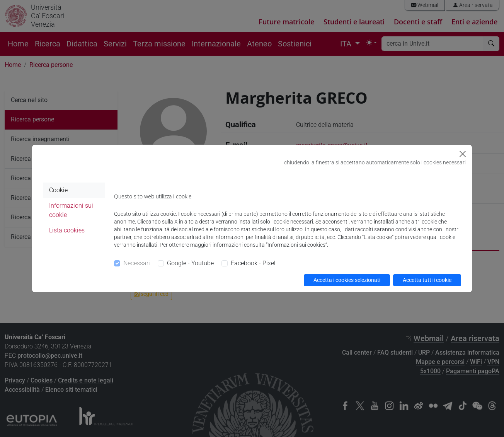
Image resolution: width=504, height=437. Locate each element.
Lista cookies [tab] (67, 230)
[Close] (463, 154)
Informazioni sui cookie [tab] (71, 210)
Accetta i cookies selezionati (347, 280)
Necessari (137, 263)
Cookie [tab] (58, 190)
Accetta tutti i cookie (427, 280)
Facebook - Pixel (253, 263)
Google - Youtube (190, 263)
